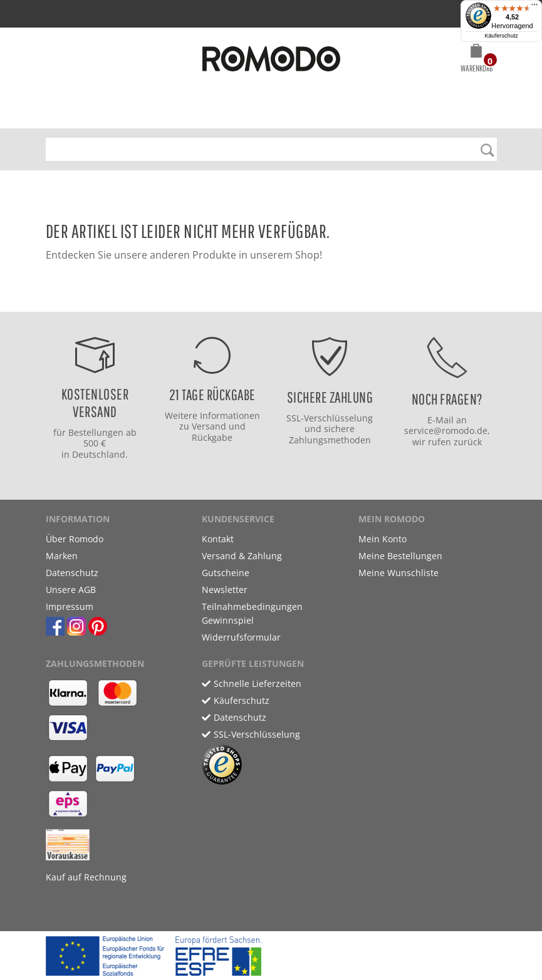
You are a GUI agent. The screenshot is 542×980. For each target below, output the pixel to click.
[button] (477, 60)
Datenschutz (72, 573)
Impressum (70, 606)
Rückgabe (212, 437)
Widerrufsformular (241, 637)
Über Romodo (75, 539)
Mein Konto (383, 539)
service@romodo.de (446, 431)
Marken (62, 556)
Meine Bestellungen (400, 556)
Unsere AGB (71, 590)
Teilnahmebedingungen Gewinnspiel (252, 613)
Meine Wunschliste (399, 573)
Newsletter (225, 590)
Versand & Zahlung (242, 556)
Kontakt (218, 539)
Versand (209, 426)
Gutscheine (226, 573)
